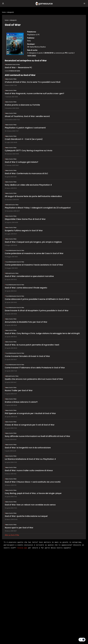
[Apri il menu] (84, 3)
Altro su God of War (12, 535)
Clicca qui (22, 548)
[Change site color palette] (82, 640)
